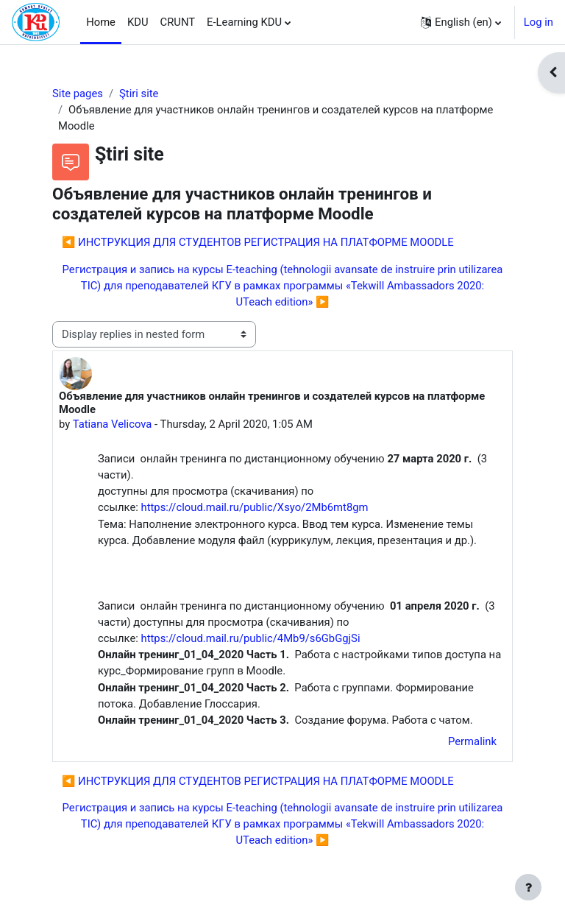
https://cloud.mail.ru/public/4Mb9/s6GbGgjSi (251, 638)
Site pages (78, 94)
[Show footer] (528, 887)
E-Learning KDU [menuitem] (244, 22)
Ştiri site (139, 94)
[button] (461, 22)
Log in (539, 22)
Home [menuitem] (101, 22)
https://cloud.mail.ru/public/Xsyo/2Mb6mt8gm (255, 507)
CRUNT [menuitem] (178, 22)
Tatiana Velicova (113, 424)
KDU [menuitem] (138, 22)
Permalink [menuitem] (472, 741)
